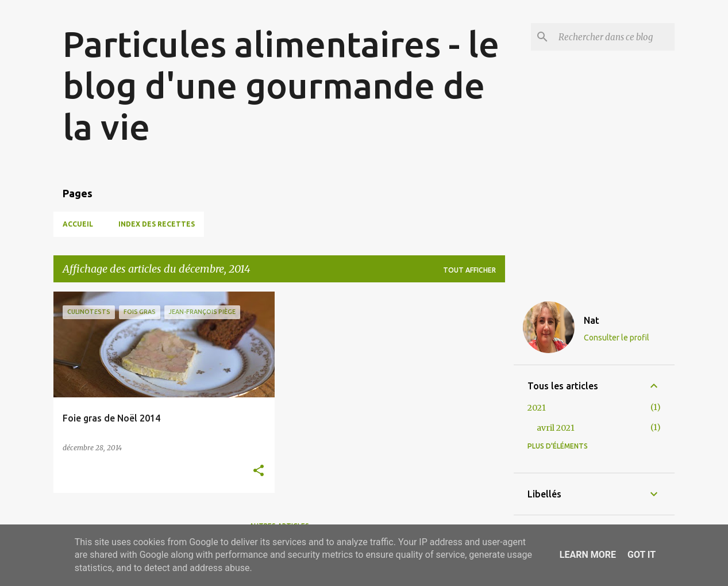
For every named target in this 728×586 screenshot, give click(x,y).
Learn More (588, 555)
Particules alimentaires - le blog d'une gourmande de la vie (281, 85)
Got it (642, 555)
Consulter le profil (617, 338)
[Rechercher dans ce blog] (614, 37)
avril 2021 (556, 428)
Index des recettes (157, 224)
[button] (259, 471)
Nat (592, 320)
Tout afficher (469, 270)
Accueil (78, 224)
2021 (537, 408)
